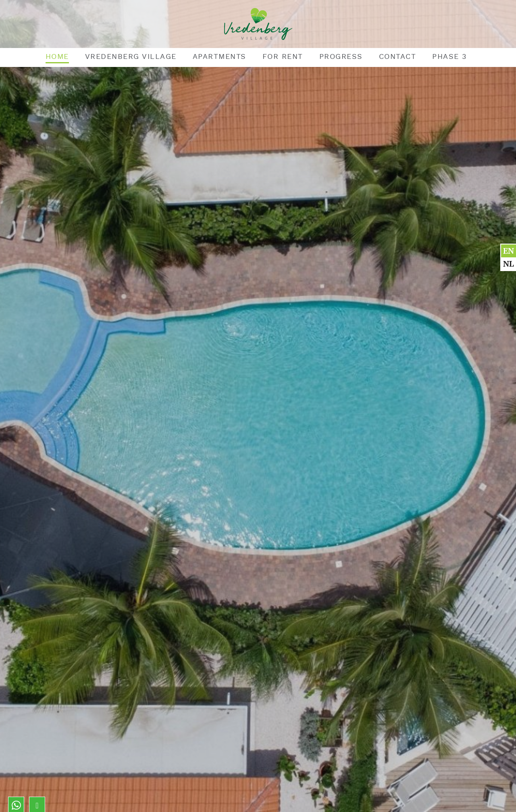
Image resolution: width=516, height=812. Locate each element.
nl (509, 264)
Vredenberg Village (131, 57)
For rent (283, 57)
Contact (398, 57)
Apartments (220, 57)
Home (57, 57)
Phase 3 (449, 57)
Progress (341, 57)
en (509, 251)
